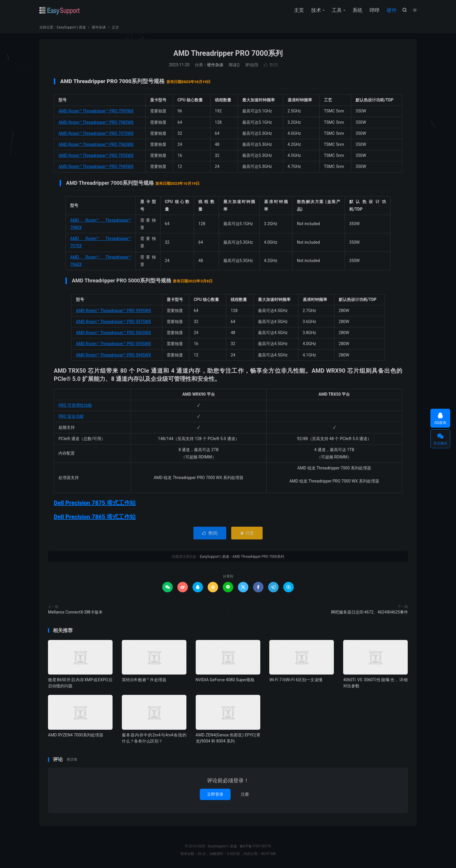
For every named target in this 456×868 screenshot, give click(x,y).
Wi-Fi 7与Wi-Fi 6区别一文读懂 (296, 680)
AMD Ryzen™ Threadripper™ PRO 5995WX (113, 311)
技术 (316, 10)
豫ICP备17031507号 (255, 846)
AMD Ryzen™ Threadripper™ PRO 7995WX (96, 111)
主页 (299, 10)
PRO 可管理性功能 (75, 405)
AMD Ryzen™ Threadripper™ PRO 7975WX (96, 133)
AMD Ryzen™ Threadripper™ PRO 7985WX (96, 122)
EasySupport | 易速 (60, 10)
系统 (357, 10)
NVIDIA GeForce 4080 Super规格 (225, 680)
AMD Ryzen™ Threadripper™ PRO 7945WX (96, 166)
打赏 (247, 533)
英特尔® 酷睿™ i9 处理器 (144, 680)
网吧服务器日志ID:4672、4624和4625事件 (369, 612)
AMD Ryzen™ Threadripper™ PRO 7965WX (96, 144)
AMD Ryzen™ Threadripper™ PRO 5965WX (113, 333)
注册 (245, 794)
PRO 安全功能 (71, 416)
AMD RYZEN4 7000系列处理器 (76, 735)
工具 (337, 10)
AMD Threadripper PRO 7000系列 (228, 53)
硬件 (392, 10)
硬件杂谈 (99, 27)
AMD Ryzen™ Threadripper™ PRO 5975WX (113, 322)
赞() (271, 65)
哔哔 (375, 10)
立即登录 (215, 794)
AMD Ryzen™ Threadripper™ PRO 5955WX (113, 344)
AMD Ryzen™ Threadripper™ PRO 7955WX (96, 155)
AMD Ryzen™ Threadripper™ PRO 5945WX (113, 355)
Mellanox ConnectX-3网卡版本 (75, 612)
